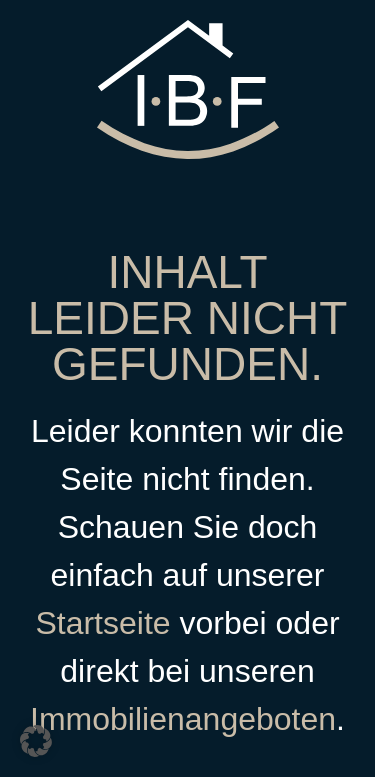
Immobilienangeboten (183, 719)
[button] (36, 741)
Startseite (102, 623)
